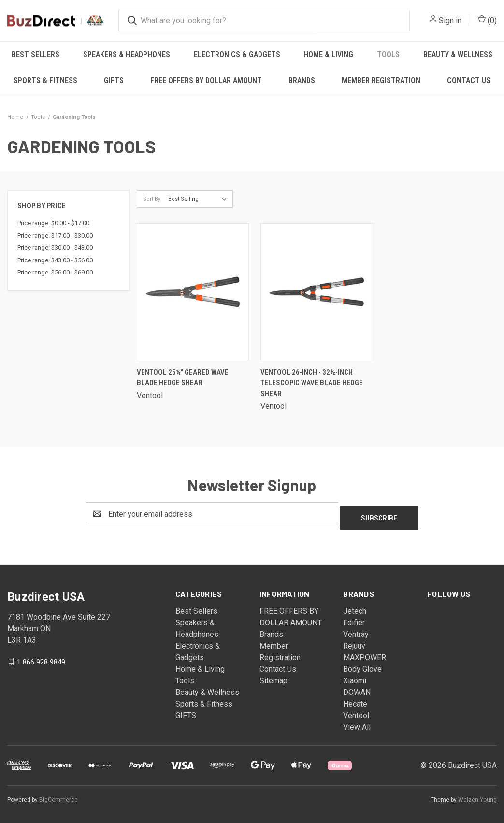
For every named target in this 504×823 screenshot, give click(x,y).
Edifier (354, 618)
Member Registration (381, 80)
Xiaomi (355, 676)
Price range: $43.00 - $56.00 (55, 260)
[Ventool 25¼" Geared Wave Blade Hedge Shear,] (193, 292)
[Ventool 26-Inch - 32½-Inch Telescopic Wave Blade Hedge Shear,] (317, 292)
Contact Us (278, 665)
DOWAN (357, 688)
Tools (388, 54)
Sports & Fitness (45, 80)
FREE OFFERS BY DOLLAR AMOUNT (206, 80)
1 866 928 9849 (41, 658)
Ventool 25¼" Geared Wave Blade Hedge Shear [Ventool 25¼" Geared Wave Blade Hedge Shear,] (183, 378)
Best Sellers (36, 54)
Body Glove (362, 665)
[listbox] (200, 199)
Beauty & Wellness (207, 688)
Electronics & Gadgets (237, 54)
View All (357, 723)
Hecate (355, 700)
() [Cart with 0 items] (487, 20)
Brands (302, 80)
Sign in (450, 21)
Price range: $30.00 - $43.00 (55, 248)
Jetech (355, 607)
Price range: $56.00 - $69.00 (55, 272)
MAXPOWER (365, 653)
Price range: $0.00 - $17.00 (53, 223)
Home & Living (328, 54)
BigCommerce (58, 795)
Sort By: (152, 199)
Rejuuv (354, 642)
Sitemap (274, 676)
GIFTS (114, 80)
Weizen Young (477, 795)
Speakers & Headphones (127, 54)
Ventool (356, 711)
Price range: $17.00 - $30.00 (55, 236)
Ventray (356, 630)
